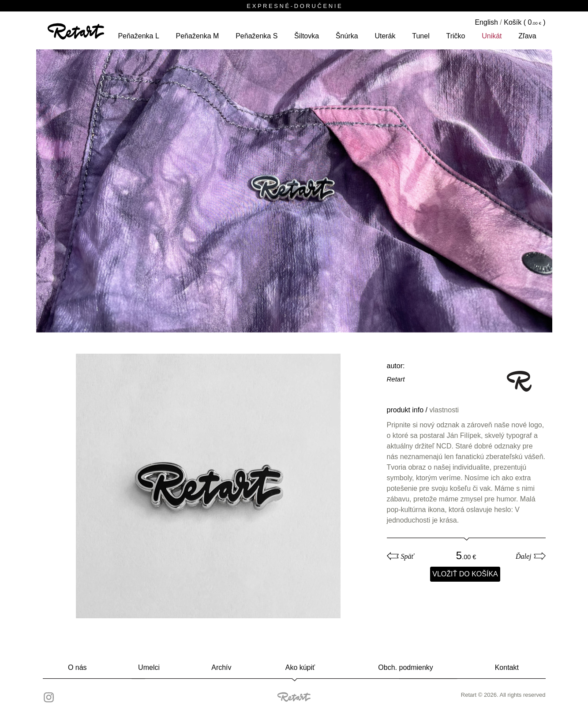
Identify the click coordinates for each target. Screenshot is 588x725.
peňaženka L (138, 36)
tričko (455, 36)
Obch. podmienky (406, 667)
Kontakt (507, 667)
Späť (408, 556)
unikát (492, 36)
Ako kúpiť (300, 667)
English (486, 22)
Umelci (149, 667)
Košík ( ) (524, 22)
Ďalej (524, 556)
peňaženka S (257, 36)
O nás (77, 667)
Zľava (527, 36)
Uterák (385, 36)
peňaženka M (198, 36)
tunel (421, 36)
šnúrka (347, 36)
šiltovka (307, 36)
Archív (221, 667)
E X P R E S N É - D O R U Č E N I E (294, 6)
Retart (396, 379)
